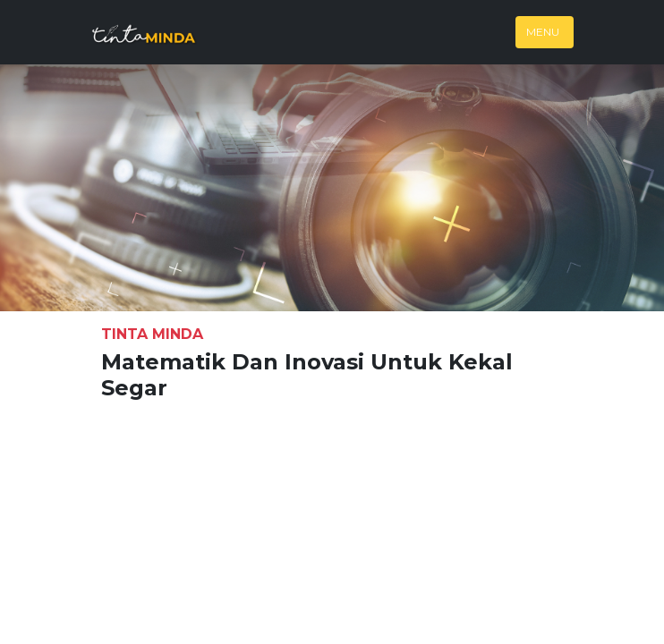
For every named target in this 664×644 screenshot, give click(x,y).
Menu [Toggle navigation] (543, 32)
